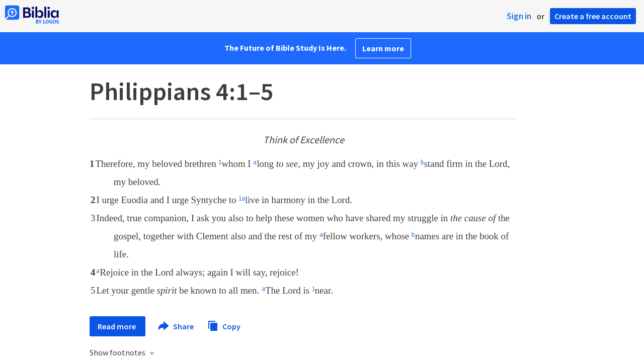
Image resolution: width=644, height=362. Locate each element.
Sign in (519, 16)
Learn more (383, 48)
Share (176, 326)
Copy (224, 325)
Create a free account (593, 16)
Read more (117, 326)
